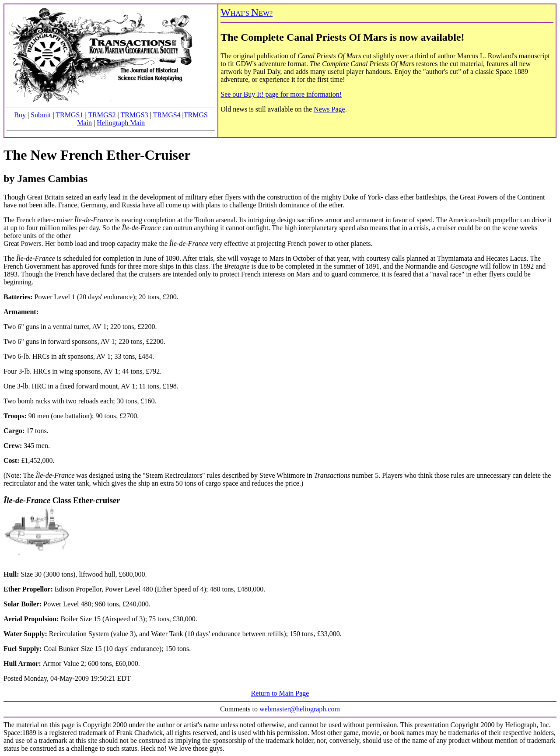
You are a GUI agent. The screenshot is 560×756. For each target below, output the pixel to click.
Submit (41, 115)
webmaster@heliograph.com (300, 709)
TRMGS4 (166, 115)
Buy (20, 115)
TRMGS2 (102, 115)
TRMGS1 (69, 115)
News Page (329, 109)
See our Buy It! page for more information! (281, 94)
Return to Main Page (280, 693)
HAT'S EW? (247, 13)
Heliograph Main (121, 123)
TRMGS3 (134, 115)
